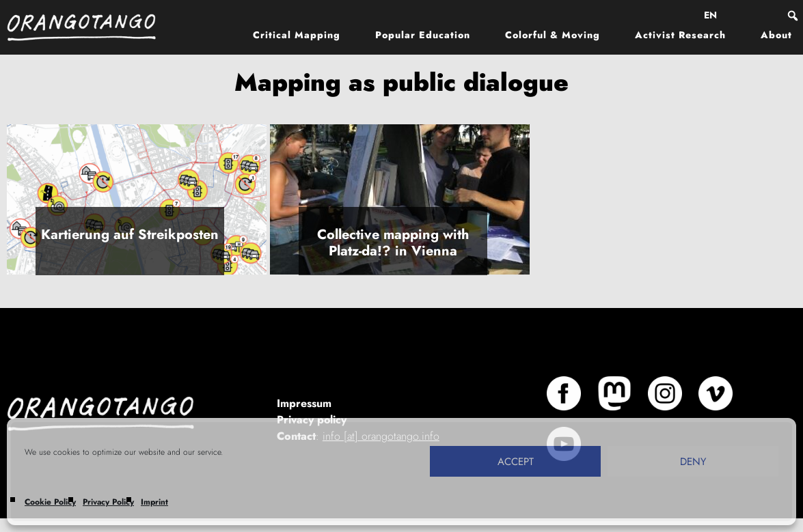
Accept (516, 462)
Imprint (154, 502)
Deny (693, 462)
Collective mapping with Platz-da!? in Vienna (393, 243)
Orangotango (89, 27)
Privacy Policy (108, 502)
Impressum (304, 403)
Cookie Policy (50, 502)
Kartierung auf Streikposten (130, 235)
